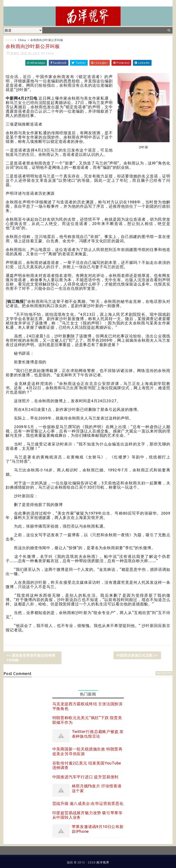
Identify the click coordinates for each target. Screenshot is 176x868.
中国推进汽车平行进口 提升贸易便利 (86, 777)
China (22, 40)
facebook (164, 673)
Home (10, 40)
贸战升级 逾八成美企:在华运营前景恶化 (88, 803)
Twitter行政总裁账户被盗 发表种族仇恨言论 (98, 734)
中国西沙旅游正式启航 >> (137, 655)
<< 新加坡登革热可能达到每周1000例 (31, 658)
